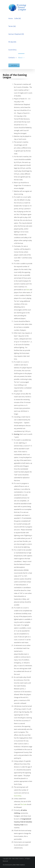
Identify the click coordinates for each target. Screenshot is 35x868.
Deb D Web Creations (19, 865)
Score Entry (18, 796)
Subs (28, 290)
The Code (23, 804)
